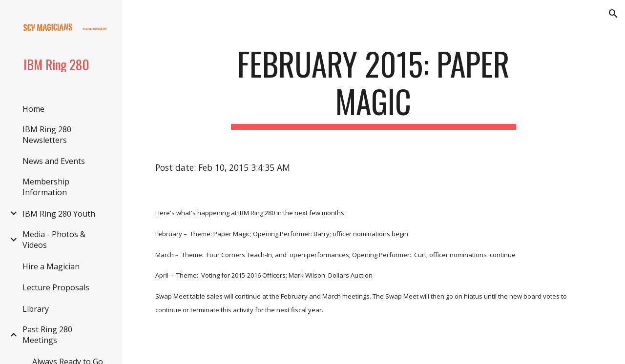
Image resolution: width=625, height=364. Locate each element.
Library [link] (36, 309)
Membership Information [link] (46, 187)
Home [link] (33, 109)
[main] (373, 87)
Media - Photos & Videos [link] (54, 240)
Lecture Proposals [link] (56, 287)
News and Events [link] (54, 161)
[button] (613, 14)
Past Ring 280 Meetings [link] (47, 335)
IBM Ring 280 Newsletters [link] (47, 135)
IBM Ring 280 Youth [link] (59, 214)
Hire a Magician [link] (51, 266)
